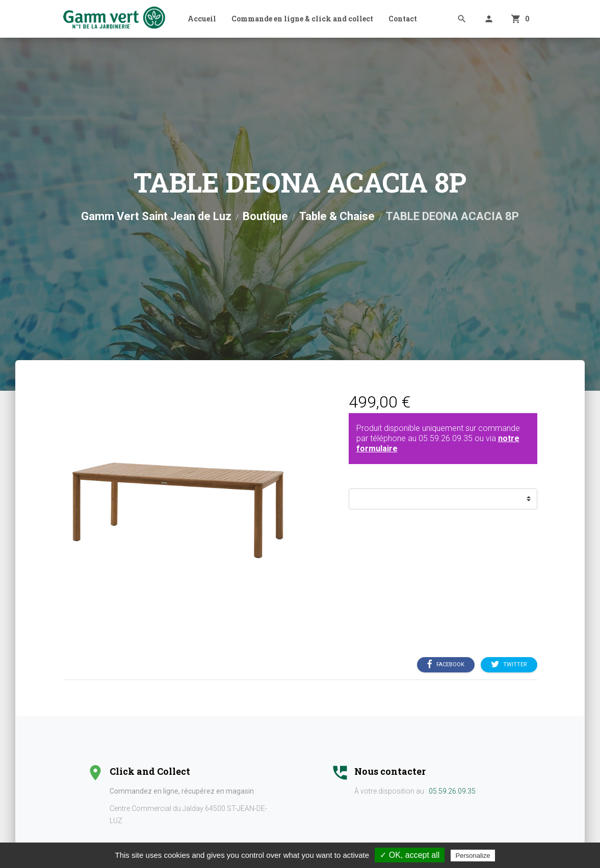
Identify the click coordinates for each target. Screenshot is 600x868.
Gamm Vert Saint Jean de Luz (156, 216)
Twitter (509, 665)
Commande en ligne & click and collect (302, 19)
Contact (403, 19)
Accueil (202, 19)
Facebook (446, 665)
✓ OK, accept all (410, 855)
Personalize (473, 856)
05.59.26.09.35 (446, 438)
